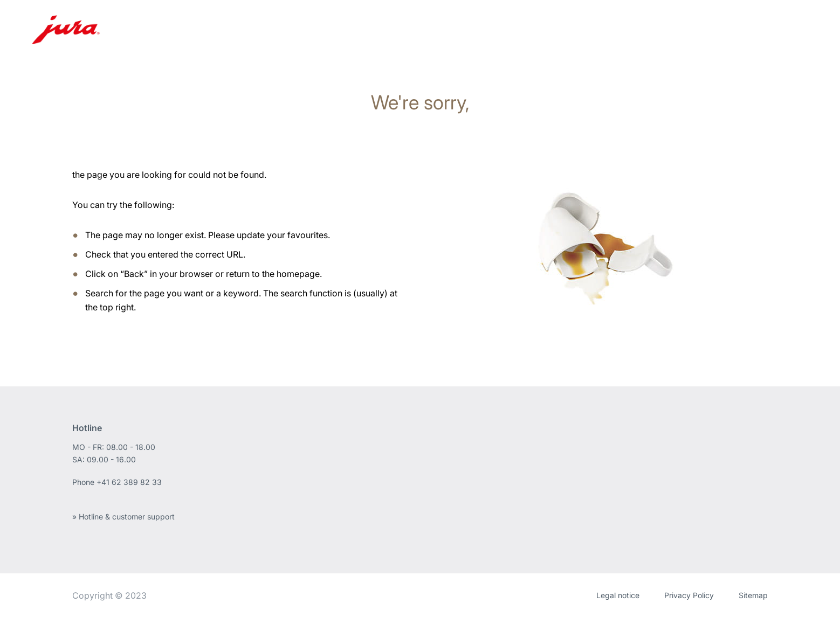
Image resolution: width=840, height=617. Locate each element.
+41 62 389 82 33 (129, 482)
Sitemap (753, 595)
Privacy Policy (689, 595)
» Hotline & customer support (123, 517)
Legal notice (618, 595)
